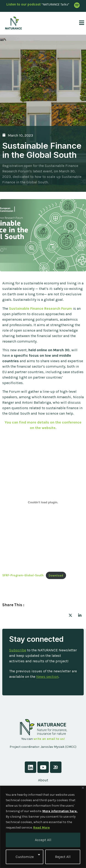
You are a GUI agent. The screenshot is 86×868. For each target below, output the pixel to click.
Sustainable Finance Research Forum (40, 308)
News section (47, 677)
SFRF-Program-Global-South (23, 576)
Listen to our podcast (24, 4)
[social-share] (70, 615)
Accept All (43, 840)
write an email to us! (49, 739)
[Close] (83, 788)
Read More (42, 828)
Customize (25, 857)
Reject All (63, 857)
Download (56, 576)
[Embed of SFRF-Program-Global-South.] (43, 502)
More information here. (60, 811)
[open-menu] (80, 23)
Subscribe (18, 650)
